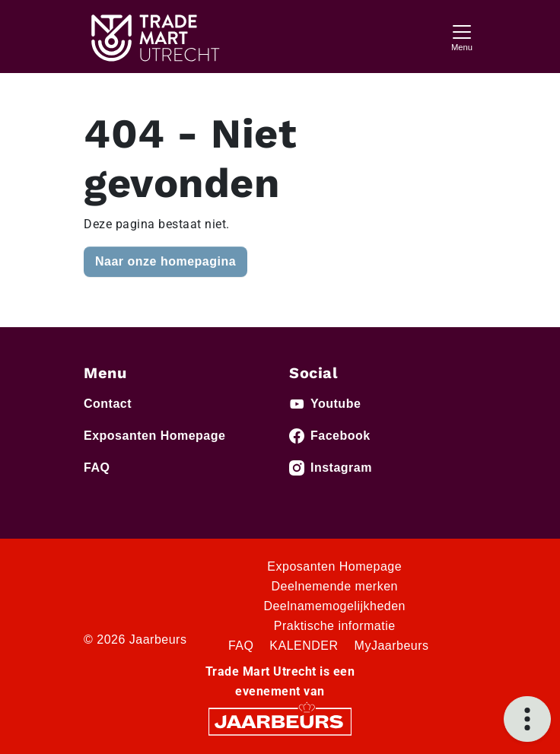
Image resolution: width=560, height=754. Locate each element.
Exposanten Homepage (154, 436)
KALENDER (304, 646)
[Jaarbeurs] (280, 720)
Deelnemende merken (335, 586)
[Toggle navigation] (462, 36)
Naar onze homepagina (165, 261)
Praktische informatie (335, 626)
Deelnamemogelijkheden (334, 606)
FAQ (97, 468)
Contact (108, 404)
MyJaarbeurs (392, 646)
